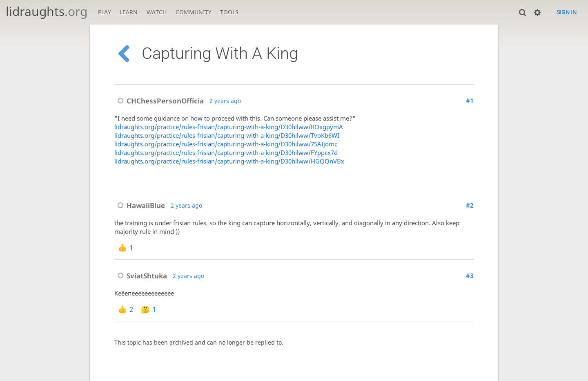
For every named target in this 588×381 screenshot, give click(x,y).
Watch (157, 12)
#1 (470, 101)
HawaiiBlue (140, 205)
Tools (229, 12)
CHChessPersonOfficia (159, 101)
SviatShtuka (141, 276)
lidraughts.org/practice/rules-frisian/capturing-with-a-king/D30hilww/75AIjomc (226, 144)
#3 (470, 276)
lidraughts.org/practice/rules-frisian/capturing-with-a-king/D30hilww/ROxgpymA (229, 127)
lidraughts (47, 11)
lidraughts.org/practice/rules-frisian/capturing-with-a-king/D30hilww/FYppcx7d (226, 153)
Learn (129, 12)
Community (194, 12)
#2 (470, 205)
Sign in (567, 12)
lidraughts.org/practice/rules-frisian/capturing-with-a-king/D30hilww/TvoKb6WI (227, 136)
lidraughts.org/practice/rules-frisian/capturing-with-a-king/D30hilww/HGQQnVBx (229, 161)
